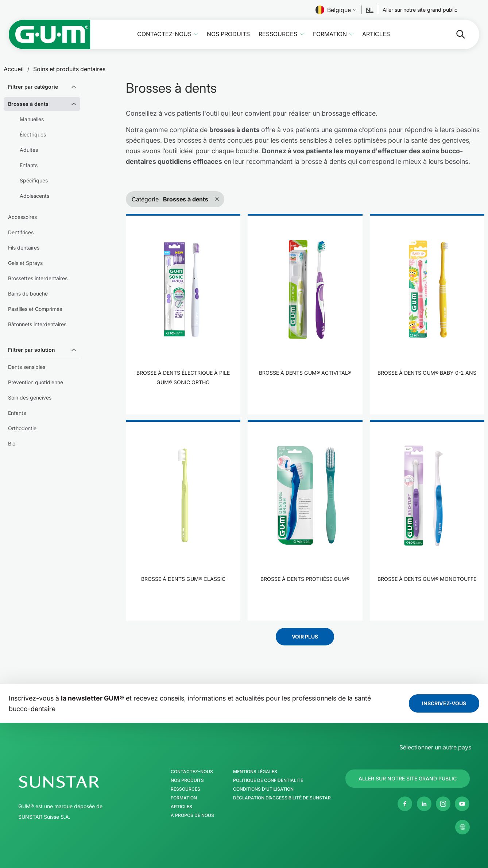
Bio (12, 443)
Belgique (336, 10)
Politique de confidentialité (268, 780)
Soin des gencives (30, 398)
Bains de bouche (28, 294)
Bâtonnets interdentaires (37, 324)
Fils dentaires (24, 248)
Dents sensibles (27, 367)
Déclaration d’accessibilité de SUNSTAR (282, 798)
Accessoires (22, 217)
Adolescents (34, 196)
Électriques (33, 134)
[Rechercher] (455, 34)
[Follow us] (370, 10)
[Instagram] (443, 804)
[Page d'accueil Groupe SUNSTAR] (81, 782)
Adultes (29, 150)
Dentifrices (21, 232)
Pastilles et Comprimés (35, 309)
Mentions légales (255, 772)
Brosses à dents (28, 104)
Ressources (278, 34)
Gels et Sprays (25, 263)
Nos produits (228, 34)
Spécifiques (34, 180)
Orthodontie (22, 428)
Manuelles (32, 119)
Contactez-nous (164, 34)
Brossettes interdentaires (38, 278)
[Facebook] (405, 804)
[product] (183, 314)
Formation (330, 34)
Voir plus (305, 636)
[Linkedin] (424, 804)
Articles (376, 34)
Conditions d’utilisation (263, 789)
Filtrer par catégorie (33, 87)
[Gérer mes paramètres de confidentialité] (462, 827)
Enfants (29, 165)
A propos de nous (192, 815)
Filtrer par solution (32, 350)
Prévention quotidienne (36, 382)
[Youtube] (462, 804)
